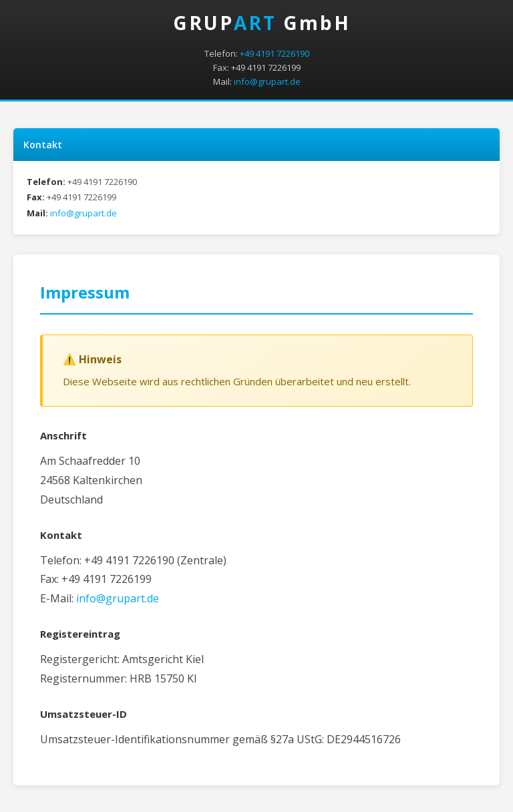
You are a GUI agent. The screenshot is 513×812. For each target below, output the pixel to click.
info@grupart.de (267, 81)
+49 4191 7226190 (275, 53)
